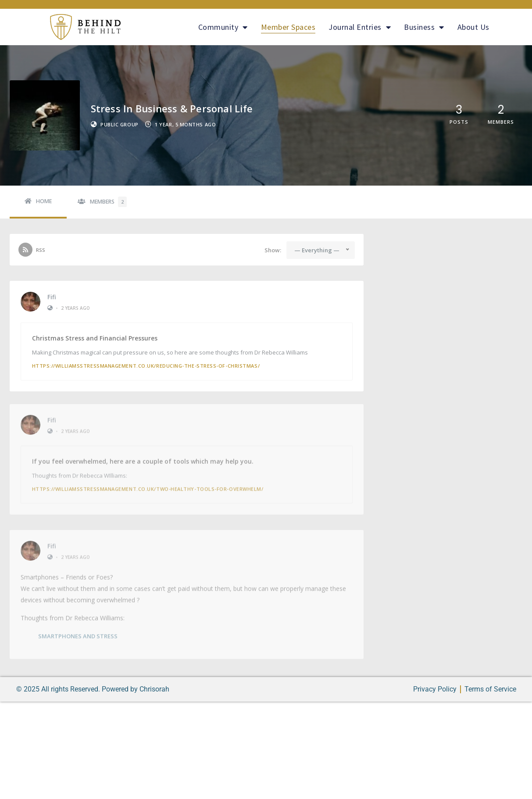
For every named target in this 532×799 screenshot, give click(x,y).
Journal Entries (360, 27)
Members (108, 202)
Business (424, 27)
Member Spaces (288, 27)
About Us (473, 27)
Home (44, 201)
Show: (273, 250)
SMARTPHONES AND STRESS (78, 633)
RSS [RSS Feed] (41, 250)
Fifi (52, 297)
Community (223, 27)
